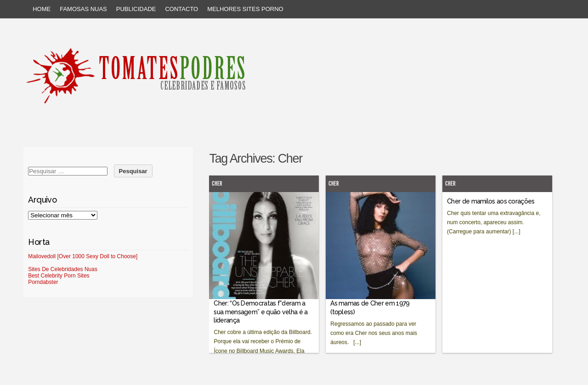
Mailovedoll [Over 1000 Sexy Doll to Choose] (83, 256)
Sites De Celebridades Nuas (63, 269)
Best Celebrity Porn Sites (59, 276)
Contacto (181, 9)
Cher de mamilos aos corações (491, 201)
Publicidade (136, 9)
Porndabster (43, 282)
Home (42, 9)
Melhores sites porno (245, 9)
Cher (217, 184)
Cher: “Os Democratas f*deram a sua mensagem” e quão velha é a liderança (260, 311)
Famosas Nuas (83, 9)
